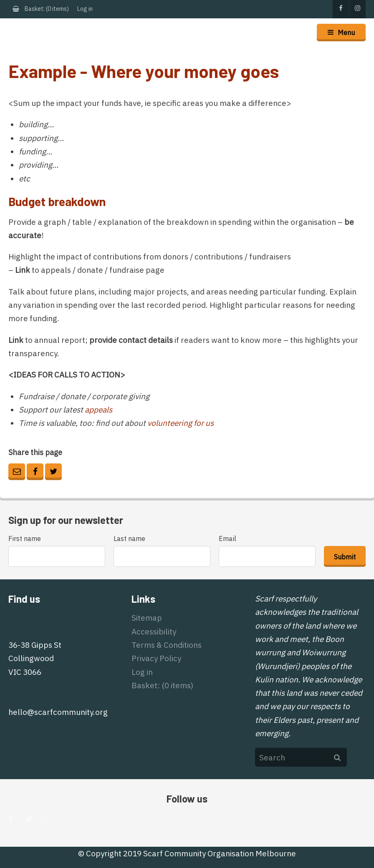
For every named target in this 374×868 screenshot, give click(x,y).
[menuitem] (41, 9)
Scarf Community (32, 33)
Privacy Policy (156, 658)
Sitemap (147, 618)
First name (25, 538)
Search (337, 757)
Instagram (357, 9)
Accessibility (154, 632)
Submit (345, 557)
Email (17, 472)
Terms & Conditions (167, 645)
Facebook (341, 9)
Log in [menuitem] (85, 9)
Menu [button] (346, 32)
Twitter (53, 472)
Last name (130, 538)
